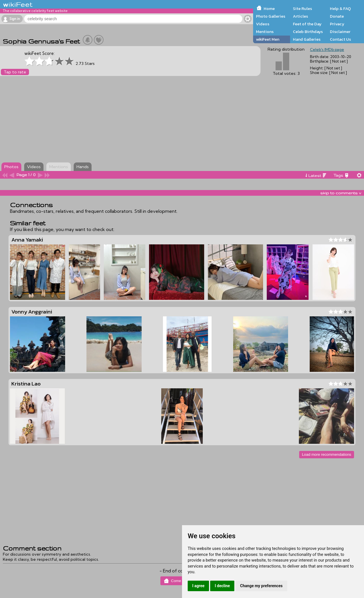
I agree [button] (198, 586)
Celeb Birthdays (308, 32)
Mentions (265, 32)
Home (269, 9)
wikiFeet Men (268, 39)
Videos (263, 24)
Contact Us (340, 39)
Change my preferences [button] (261, 586)
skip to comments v (341, 193)
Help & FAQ (340, 9)
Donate (337, 16)
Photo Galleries (271, 16)
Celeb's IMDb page (327, 50)
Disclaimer (340, 32)
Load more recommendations (327, 454)
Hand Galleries (307, 39)
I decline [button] (222, 586)
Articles (300, 16)
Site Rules (302, 9)
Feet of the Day (307, 24)
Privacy (337, 24)
